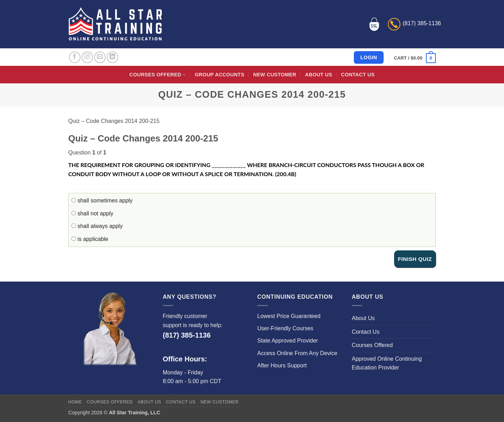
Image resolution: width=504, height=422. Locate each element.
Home (75, 402)
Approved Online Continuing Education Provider (387, 363)
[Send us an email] (100, 57)
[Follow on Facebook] (75, 57)
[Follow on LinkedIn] (113, 57)
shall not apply (92, 213)
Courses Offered (158, 75)
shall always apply (97, 226)
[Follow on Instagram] (87, 57)
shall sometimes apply (102, 200)
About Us (319, 75)
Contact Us (358, 75)
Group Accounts (220, 75)
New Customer (275, 75)
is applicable (90, 239)
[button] (415, 58)
